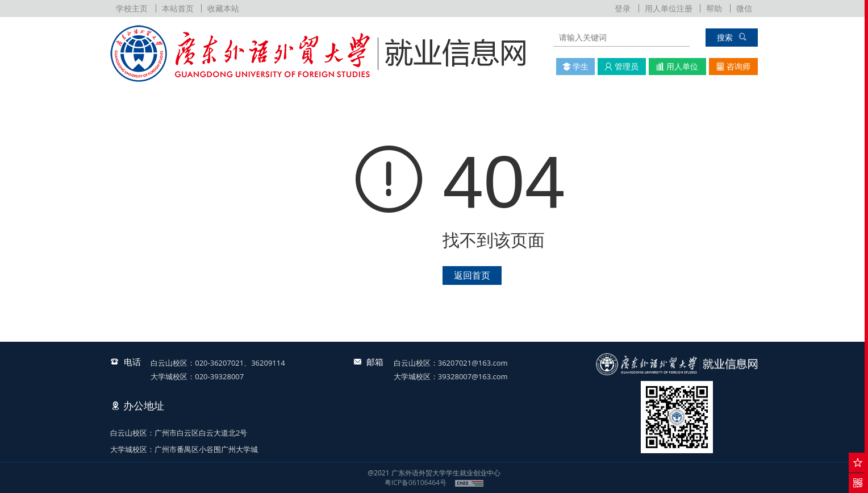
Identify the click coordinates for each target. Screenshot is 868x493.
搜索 (732, 37)
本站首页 (178, 8)
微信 (744, 8)
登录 (623, 8)
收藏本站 (223, 8)
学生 (576, 66)
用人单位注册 (669, 8)
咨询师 (733, 66)
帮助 (714, 8)
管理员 (621, 66)
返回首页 (472, 275)
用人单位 (677, 66)
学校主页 (132, 8)
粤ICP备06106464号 (416, 482)
